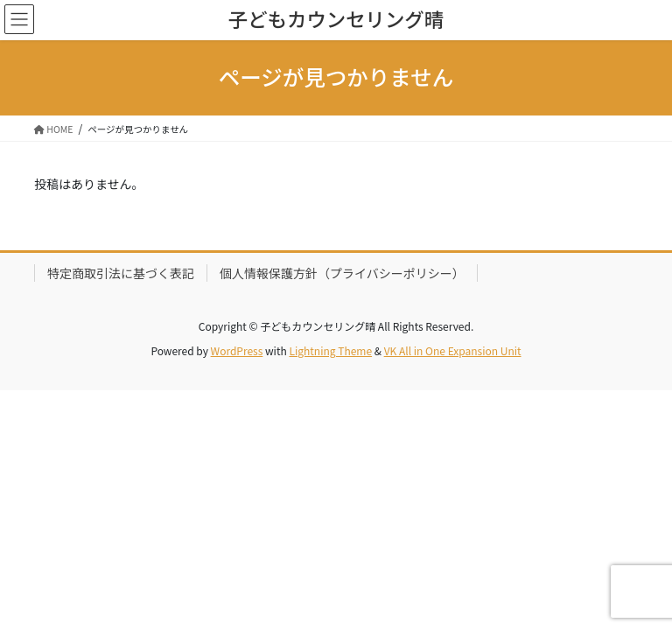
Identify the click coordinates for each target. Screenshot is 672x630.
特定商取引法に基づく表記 (121, 273)
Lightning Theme (330, 350)
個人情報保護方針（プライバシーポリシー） (342, 273)
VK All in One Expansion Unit (453, 350)
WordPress (237, 350)
